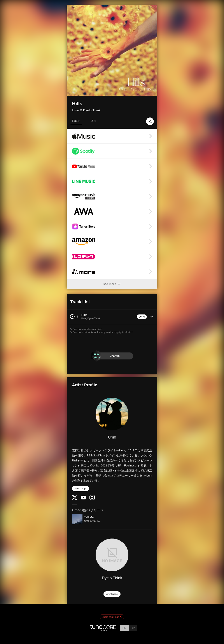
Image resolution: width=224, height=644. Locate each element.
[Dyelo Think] (112, 555)
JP (133, 628)
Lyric (142, 317)
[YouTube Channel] (83, 498)
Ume (112, 437)
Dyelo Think (112, 578)
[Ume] (112, 414)
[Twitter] (75, 499)
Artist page (80, 489)
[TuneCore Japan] (103, 630)
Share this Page (112, 617)
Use (93, 121)
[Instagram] (92, 499)
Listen (76, 121)
